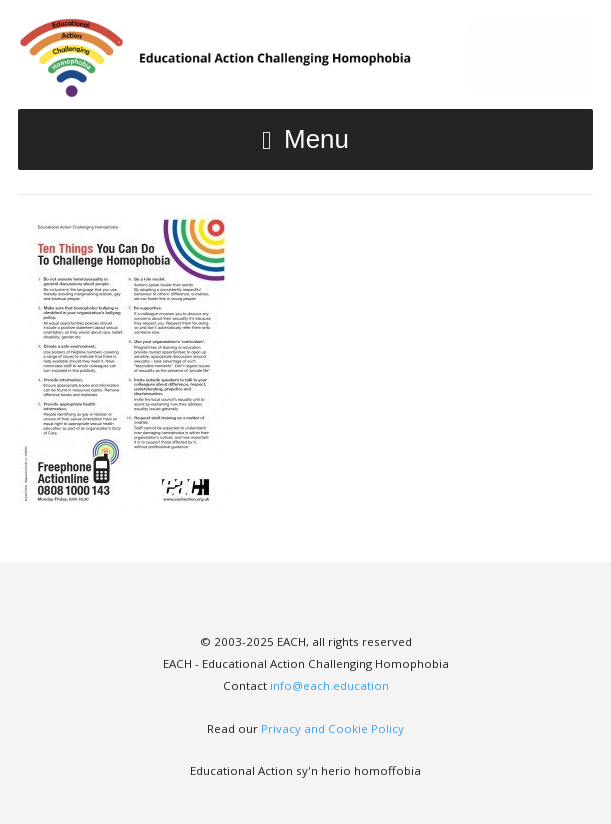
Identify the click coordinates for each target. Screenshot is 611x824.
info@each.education (329, 685)
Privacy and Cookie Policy (332, 728)
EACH (305, 57)
